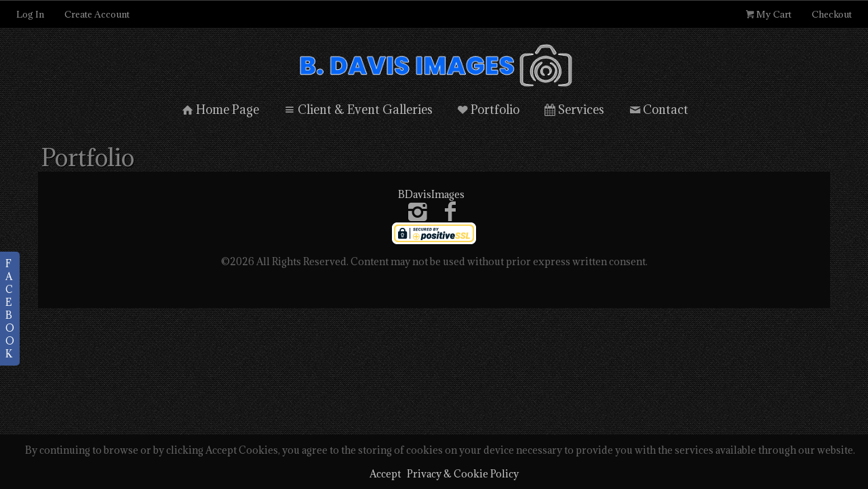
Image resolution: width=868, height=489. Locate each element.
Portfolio (488, 110)
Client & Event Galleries (357, 110)
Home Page (219, 110)
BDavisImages (431, 194)
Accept (385, 474)
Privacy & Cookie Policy (463, 474)
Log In (30, 14)
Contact (657, 110)
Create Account (97, 14)
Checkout (832, 14)
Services (573, 110)
